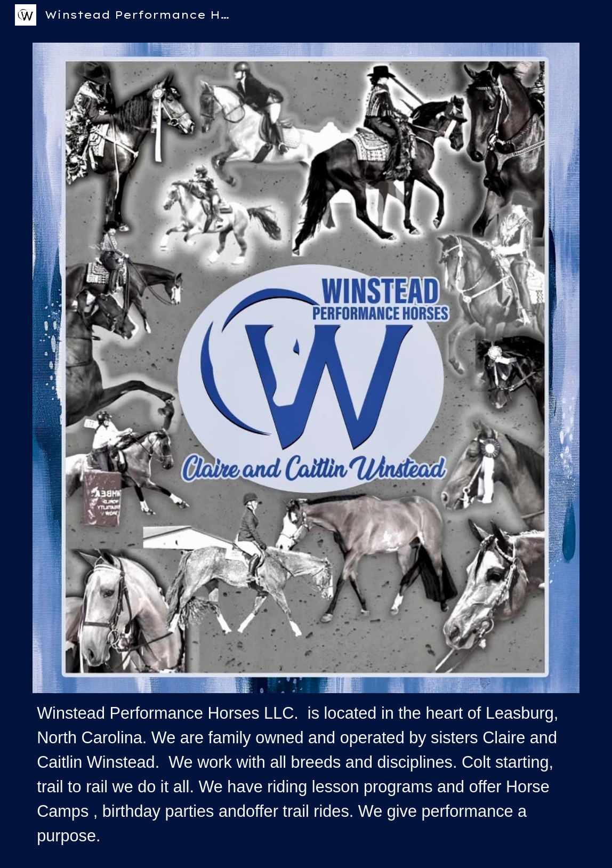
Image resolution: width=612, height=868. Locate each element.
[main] (306, 774)
